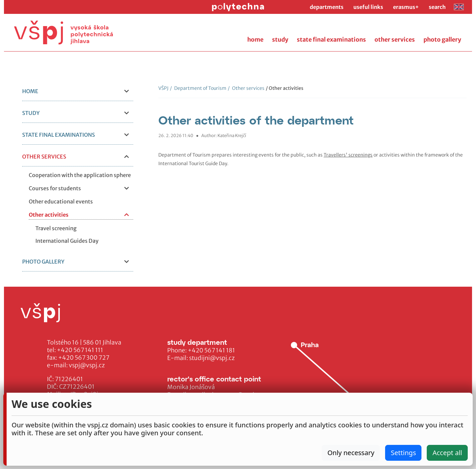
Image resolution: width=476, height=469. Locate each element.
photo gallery (442, 40)
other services (395, 40)
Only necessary (351, 453)
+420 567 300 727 (84, 358)
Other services (246, 88)
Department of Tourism (198, 88)
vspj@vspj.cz (87, 365)
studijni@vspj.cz (212, 358)
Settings (403, 453)
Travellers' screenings (348, 155)
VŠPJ (163, 88)
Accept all (447, 453)
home (255, 40)
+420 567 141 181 (211, 350)
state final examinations (331, 40)
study (280, 40)
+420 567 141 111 (80, 350)
